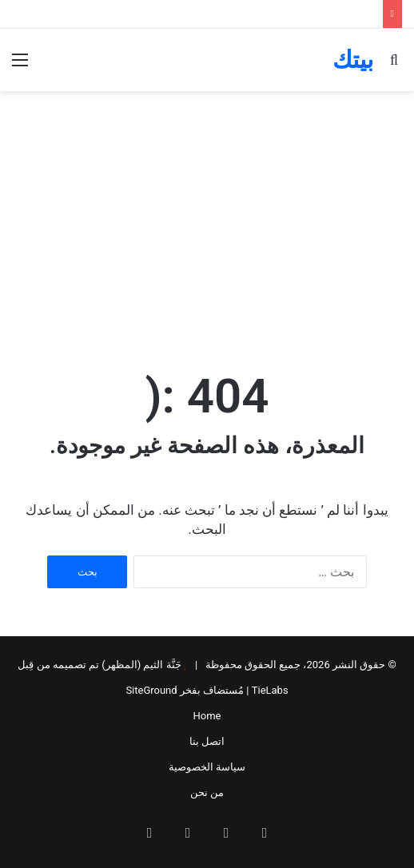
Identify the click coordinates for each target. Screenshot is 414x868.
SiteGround (151, 690)
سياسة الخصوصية (207, 767)
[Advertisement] (207, 227)
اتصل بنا (207, 741)
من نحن (207, 792)
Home (207, 716)
